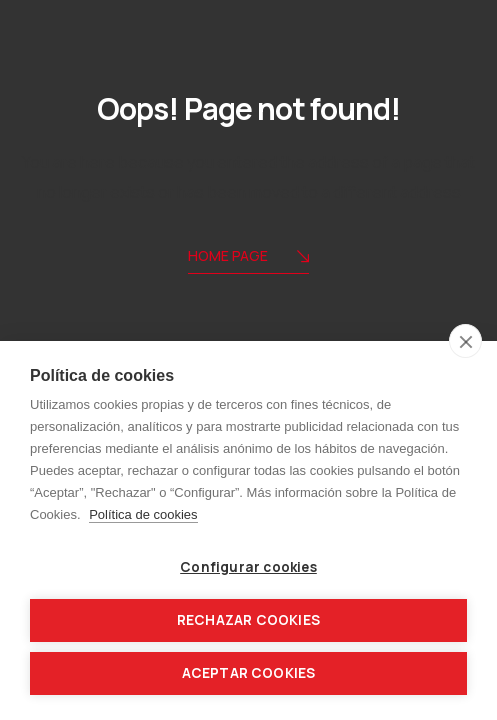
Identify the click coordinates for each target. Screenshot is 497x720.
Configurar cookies (248, 567)
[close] (465, 341)
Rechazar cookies (248, 620)
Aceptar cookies (249, 673)
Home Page (248, 257)
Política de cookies (143, 514)
